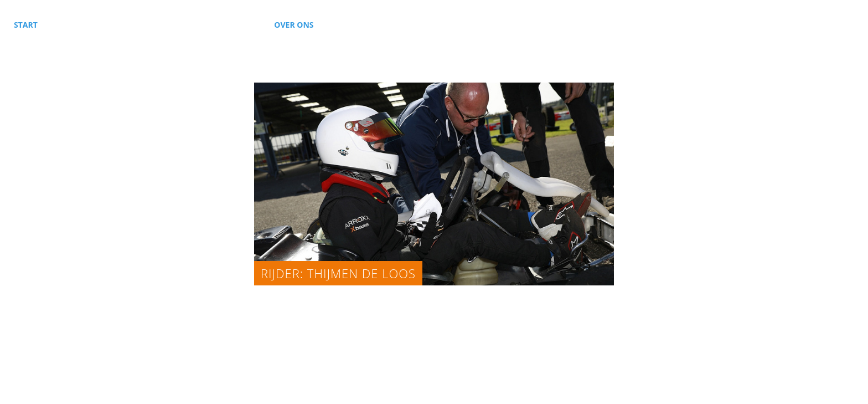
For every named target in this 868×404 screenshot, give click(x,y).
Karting (135, 25)
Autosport (78, 25)
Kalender (404, 25)
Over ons (294, 25)
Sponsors (190, 25)
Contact (349, 25)
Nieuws (242, 25)
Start (26, 25)
